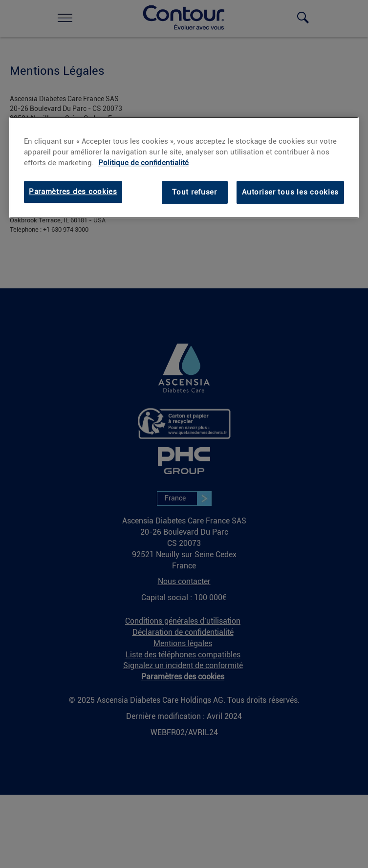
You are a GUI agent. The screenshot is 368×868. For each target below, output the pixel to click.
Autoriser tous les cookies (290, 192)
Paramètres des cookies (73, 192)
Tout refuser (195, 192)
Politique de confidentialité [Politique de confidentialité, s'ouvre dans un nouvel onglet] (143, 163)
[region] (184, 168)
